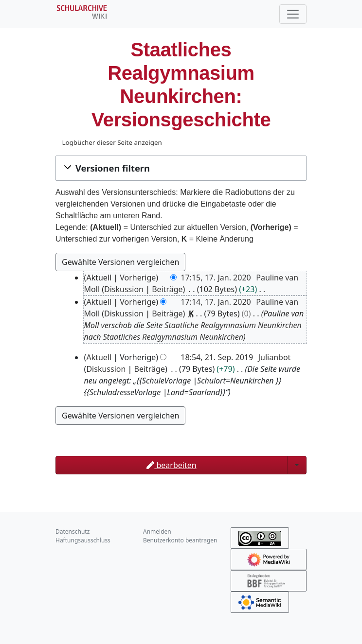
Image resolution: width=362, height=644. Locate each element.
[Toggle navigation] (293, 14)
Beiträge (167, 289)
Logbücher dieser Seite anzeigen (112, 142)
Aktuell (99, 302)
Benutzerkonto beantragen (180, 540)
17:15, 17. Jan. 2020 (216, 278)
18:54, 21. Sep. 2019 (217, 357)
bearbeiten (171, 465)
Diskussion (124, 289)
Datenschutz (72, 531)
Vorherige (138, 278)
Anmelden (157, 531)
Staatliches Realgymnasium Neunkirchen (173, 337)
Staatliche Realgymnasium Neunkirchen (233, 325)
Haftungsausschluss (83, 540)
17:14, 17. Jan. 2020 (216, 302)
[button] (181, 168)
